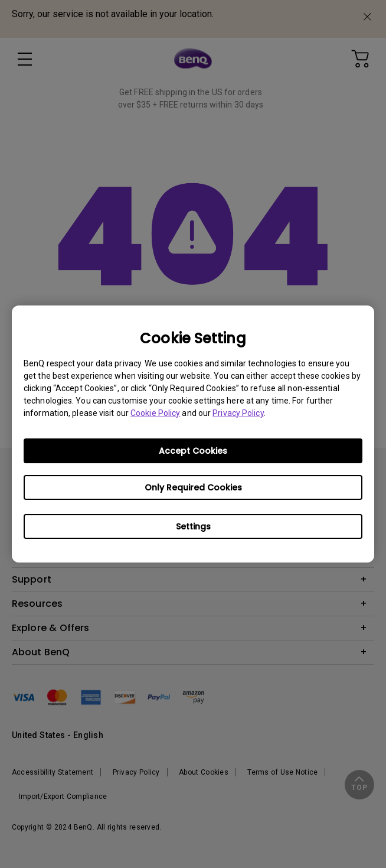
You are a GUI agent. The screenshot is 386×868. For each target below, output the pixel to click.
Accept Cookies (193, 451)
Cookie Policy (155, 413)
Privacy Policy (238, 413)
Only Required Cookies (193, 487)
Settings (193, 526)
